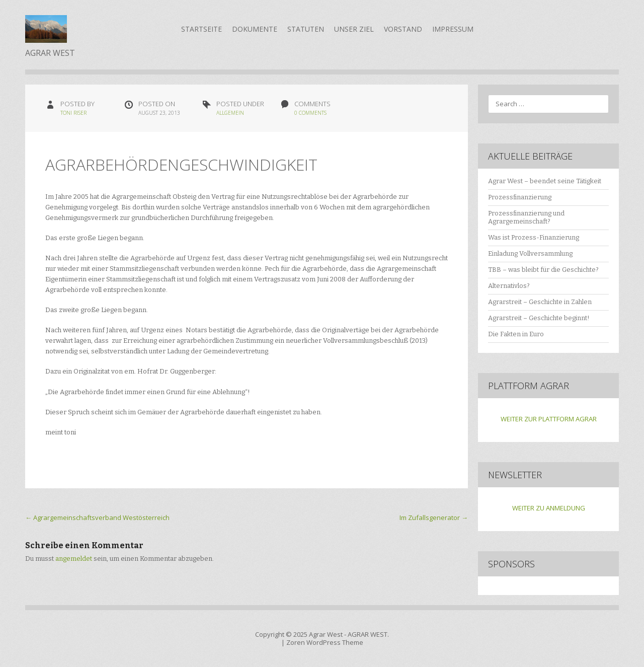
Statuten (306, 29)
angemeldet (74, 559)
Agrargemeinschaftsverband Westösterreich (97, 517)
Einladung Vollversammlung (530, 253)
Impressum (453, 29)
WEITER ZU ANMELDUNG (549, 508)
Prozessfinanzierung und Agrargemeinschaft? (526, 217)
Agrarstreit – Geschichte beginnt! (539, 318)
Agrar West (326, 634)
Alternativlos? (509, 286)
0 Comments (310, 113)
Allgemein (230, 113)
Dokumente (255, 29)
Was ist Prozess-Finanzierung (534, 237)
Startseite (202, 29)
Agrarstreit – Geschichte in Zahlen (540, 302)
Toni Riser (73, 113)
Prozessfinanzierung (520, 197)
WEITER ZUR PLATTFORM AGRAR (549, 419)
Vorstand (403, 29)
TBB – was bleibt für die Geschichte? (543, 270)
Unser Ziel (354, 29)
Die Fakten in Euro (516, 334)
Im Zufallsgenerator (434, 517)
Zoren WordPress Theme (325, 642)
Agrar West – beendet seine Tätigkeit (545, 181)
